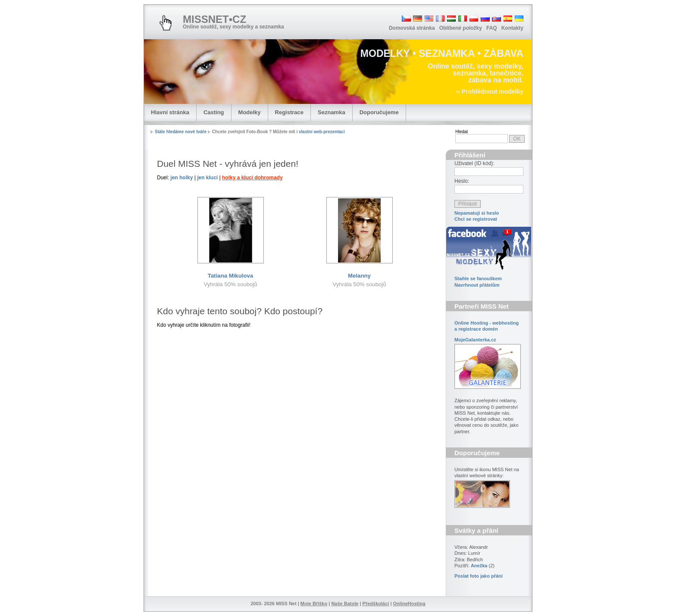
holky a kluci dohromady (252, 178)
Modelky (250, 112)
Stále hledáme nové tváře (181, 132)
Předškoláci (376, 603)
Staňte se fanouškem (478, 278)
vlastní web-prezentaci (322, 132)
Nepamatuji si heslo (477, 213)
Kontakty (512, 28)
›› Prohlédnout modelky (490, 91)
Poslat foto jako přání (479, 576)
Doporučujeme (379, 112)
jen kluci (207, 178)
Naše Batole (345, 603)
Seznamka (332, 112)
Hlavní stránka (170, 112)
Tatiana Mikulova (230, 276)
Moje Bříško (314, 603)
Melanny (359, 276)
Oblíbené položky (461, 28)
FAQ (492, 28)
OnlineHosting (409, 603)
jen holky (182, 178)
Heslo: (462, 181)
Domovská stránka (412, 28)
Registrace (289, 112)
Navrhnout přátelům (477, 285)
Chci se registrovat (476, 219)
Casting (214, 112)
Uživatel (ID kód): (474, 163)
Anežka (479, 566)
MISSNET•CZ (214, 19)
